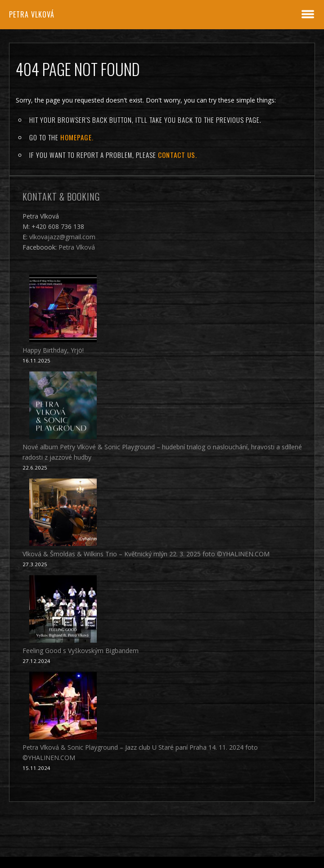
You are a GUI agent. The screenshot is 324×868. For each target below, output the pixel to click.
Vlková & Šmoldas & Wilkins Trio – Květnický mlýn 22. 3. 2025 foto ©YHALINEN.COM (146, 554)
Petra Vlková (32, 14)
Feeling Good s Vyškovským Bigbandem (81, 651)
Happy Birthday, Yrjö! (53, 350)
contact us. (178, 155)
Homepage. (77, 137)
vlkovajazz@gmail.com (62, 237)
